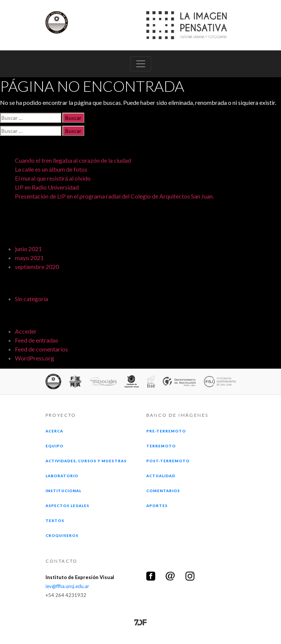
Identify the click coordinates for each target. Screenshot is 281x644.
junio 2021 (28, 249)
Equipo (54, 446)
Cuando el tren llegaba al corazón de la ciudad (73, 160)
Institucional (64, 491)
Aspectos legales (68, 506)
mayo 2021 (29, 258)
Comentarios (163, 491)
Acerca (54, 431)
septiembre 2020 (37, 267)
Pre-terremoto (166, 431)
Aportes (157, 506)
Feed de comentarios (41, 349)
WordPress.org (35, 358)
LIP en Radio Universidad (47, 187)
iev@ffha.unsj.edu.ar (67, 586)
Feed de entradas (37, 340)
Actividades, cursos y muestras (86, 461)
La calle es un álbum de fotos (51, 169)
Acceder (26, 331)
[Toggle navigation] (141, 64)
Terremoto (161, 446)
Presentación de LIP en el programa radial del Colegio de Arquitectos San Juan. (114, 196)
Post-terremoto (168, 461)
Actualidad (161, 476)
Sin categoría (32, 299)
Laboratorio (62, 476)
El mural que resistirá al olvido (53, 178)
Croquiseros (62, 535)
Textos (55, 520)
